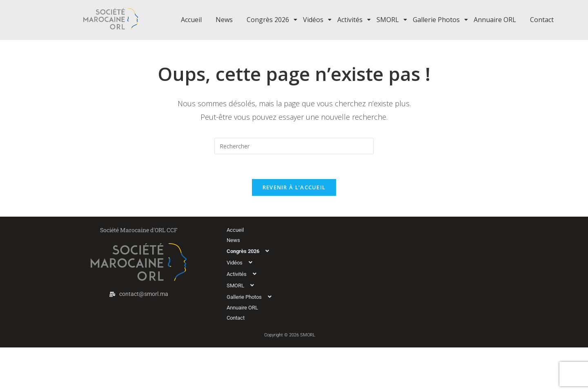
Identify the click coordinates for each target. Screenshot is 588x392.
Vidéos (315, 20)
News (224, 20)
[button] (277, 251)
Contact (542, 20)
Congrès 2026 (269, 20)
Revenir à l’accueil (294, 187)
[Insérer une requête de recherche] (294, 146)
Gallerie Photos (438, 20)
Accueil (191, 20)
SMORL (389, 20)
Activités (351, 20)
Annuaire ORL (495, 20)
